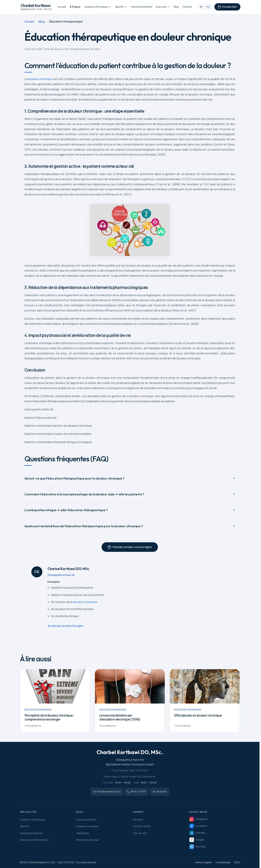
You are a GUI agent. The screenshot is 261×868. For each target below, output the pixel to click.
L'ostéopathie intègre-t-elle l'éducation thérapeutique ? (66, 510)
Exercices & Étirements (34, 840)
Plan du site (140, 833)
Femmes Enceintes (142, 7)
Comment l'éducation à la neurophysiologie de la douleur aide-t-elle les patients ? (84, 494)
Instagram (199, 819)
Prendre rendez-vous (107, 792)
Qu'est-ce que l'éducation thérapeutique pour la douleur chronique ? (74, 478)
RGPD (237, 862)
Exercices (163, 7)
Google (197, 840)
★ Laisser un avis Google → (67, 626)
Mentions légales (204, 862)
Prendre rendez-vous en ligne (130, 547)
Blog (176, 7)
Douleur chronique (87, 826)
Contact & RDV (142, 826)
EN (208, 7)
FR (201, 7)
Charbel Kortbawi (36, 7)
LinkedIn (197, 833)
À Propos (75, 7)
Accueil (62, 7)
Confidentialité (223, 862)
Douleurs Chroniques (98, 7)
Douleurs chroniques (32, 820)
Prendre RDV (227, 7)
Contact (187, 7)
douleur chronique (40, 79)
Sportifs (121, 7)
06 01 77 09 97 (137, 792)
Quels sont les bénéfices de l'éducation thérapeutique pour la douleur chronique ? (84, 526)
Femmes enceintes (31, 833)
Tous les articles (86, 820)
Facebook (198, 826)
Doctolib (197, 847)
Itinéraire (160, 792)
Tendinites (83, 833)
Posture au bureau (87, 840)
